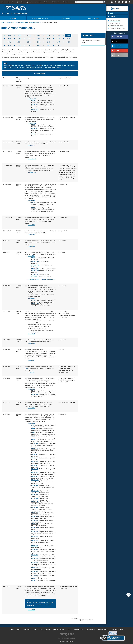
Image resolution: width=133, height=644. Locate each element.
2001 (49, 45)
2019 (9, 38)
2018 (19, 38)
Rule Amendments (36, 22)
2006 (68, 42)
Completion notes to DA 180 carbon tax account (41, 279)
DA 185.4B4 (35, 523)
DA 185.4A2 (35, 104)
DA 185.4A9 (35, 476)
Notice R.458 (32, 609)
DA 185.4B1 (35, 513)
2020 (68, 35)
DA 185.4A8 (35, 472)
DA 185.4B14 (35, 567)
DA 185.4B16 (35, 575)
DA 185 (33, 100)
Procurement (27, 629)
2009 (39, 42)
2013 (68, 38)
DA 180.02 (34, 276)
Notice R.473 (32, 423)
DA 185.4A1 (35, 443)
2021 (58, 35)
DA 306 (33, 202)
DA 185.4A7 (35, 109)
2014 (58, 38)
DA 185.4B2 (35, 516)
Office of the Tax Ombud (117, 629)
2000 (58, 45)
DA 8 (33, 425)
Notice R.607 (32, 360)
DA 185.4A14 (35, 498)
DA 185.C (34, 578)
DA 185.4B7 (35, 536)
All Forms (59, 67)
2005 (9, 45)
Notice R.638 (32, 343)
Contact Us (38, 2)
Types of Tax (20, 2)
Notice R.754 (32, 256)
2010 (29, 42)
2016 (39, 38)
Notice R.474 (32, 408)
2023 (39, 35)
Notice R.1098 (32, 172)
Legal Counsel (29, 2)
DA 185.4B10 (35, 549)
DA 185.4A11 (35, 485)
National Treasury (91, 629)
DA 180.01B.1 (35, 268)
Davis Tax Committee (103, 629)
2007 (58, 42)
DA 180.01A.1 (35, 261)
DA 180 (33, 257)
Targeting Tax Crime (38, 629)
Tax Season (66, 2)
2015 (49, 38)
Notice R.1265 (32, 159)
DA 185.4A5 (35, 461)
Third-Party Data (56, 2)
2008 (49, 42)
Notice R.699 (32, 298)
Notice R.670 (32, 333)
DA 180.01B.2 (35, 270)
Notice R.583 (32, 389)
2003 (29, 45)
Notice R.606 (32, 372)
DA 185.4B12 (35, 558)
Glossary (48, 629)
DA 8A (33, 428)
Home (3, 2)
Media (19, 629)
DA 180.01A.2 (35, 265)
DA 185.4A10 (35, 480)
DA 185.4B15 (35, 571)
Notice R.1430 (32, 98)
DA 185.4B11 (35, 555)
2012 (9, 42)
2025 (19, 35)
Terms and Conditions (58, 629)
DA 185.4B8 (35, 540)
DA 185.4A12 (35, 491)
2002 (39, 45)
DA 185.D (34, 580)
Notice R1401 (32, 145)
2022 (49, 35)
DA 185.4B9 (35, 545)
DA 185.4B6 (35, 531)
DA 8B (33, 432)
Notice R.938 (32, 200)
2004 (19, 45)
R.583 (26, 368)
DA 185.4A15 (35, 502)
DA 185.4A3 (35, 454)
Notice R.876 (32, 225)
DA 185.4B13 (35, 562)
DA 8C (33, 436)
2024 (29, 35)
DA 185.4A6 (35, 465)
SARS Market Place (79, 629)
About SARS (11, 2)
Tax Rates (47, 2)
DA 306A (34, 208)
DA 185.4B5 (35, 527)
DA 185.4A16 (35, 507)
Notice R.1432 (32, 123)
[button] (120, 37)
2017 (29, 38)
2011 (19, 42)
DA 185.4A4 (35, 458)
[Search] (104, 2)
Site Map (69, 629)
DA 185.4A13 (35, 494)
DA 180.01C (35, 274)
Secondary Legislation (22, 22)
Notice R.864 (32, 234)
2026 (9, 35)
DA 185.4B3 (35, 520)
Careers (12, 629)
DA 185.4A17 (35, 304)
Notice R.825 (32, 246)
